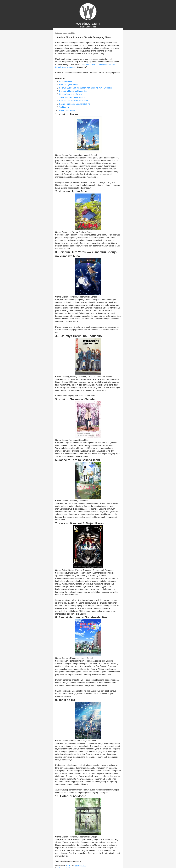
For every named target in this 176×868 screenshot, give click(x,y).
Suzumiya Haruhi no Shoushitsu (73, 91)
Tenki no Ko (64, 107)
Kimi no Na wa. (66, 81)
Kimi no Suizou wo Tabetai (71, 94)
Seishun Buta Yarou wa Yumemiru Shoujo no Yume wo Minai (85, 88)
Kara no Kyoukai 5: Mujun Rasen (73, 101)
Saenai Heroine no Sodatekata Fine (75, 104)
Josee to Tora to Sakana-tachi (72, 97)
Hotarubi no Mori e (67, 110)
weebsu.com (88, 23)
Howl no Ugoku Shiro (68, 85)
